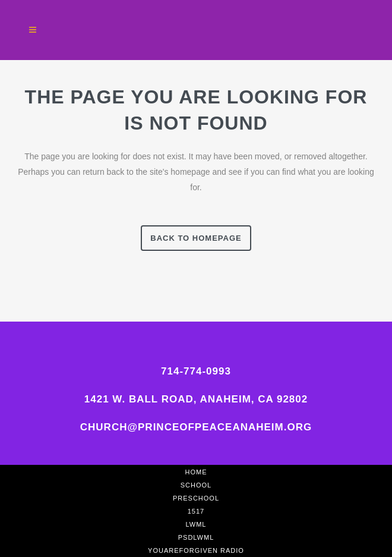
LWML (196, 524)
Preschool (196, 498)
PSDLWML (196, 537)
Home (196, 472)
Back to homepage (196, 238)
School (196, 485)
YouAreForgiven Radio (196, 550)
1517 (196, 511)
